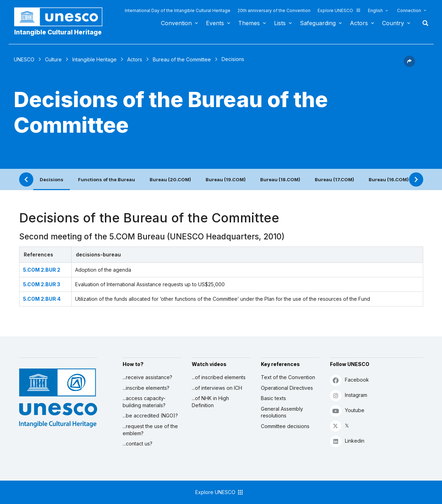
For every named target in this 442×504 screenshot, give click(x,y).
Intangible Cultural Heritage (58, 32)
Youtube (347, 411)
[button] (409, 65)
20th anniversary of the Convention (274, 10)
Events (215, 23)
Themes (249, 23)
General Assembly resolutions (282, 412)
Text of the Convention (288, 377)
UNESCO (24, 59)
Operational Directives (287, 388)
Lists (280, 23)
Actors (359, 23)
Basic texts (273, 398)
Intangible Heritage (94, 59)
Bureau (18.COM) (280, 179)
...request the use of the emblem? (150, 430)
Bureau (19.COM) (226, 179)
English (375, 10)
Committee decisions (285, 426)
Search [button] (423, 23)
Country (393, 23)
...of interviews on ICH (217, 388)
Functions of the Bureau (107, 179)
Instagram (349, 395)
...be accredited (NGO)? (150, 416)
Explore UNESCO (339, 10)
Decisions (52, 179)
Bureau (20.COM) (170, 179)
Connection (409, 10)
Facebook (349, 380)
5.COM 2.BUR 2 (42, 270)
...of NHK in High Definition (210, 402)
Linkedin (347, 441)
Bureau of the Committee (182, 59)
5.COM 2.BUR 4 (42, 299)
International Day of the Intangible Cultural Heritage (178, 10)
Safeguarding (318, 23)
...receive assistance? (147, 377)
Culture (53, 59)
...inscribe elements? (146, 388)
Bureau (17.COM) (334, 179)
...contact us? (138, 444)
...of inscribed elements (219, 377)
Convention (176, 23)
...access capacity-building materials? (144, 402)
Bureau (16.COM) (389, 179)
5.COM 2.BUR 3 (42, 284)
